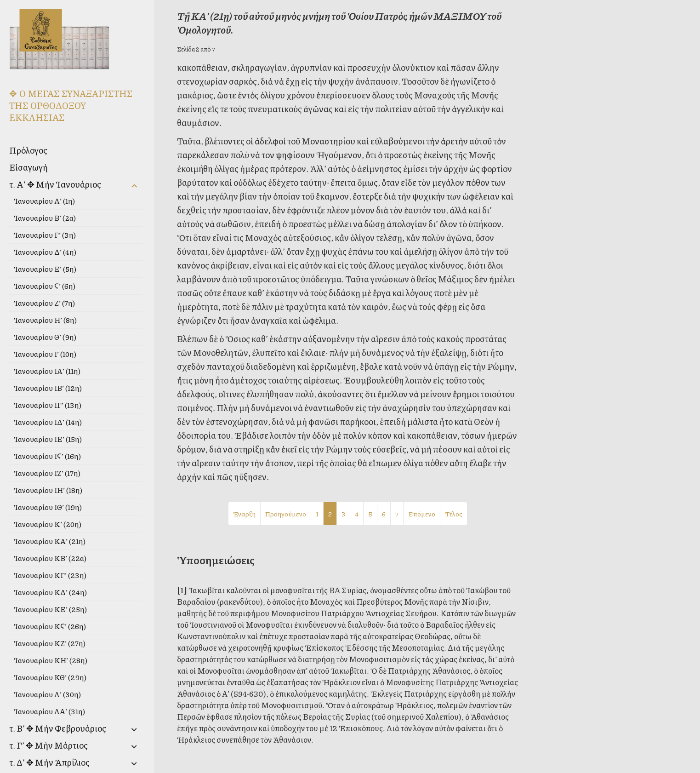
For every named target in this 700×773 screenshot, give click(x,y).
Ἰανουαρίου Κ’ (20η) (48, 524)
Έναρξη (244, 514)
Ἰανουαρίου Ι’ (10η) (45, 354)
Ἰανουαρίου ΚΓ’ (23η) (50, 575)
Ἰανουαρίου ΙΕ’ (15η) (48, 439)
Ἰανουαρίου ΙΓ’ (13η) (48, 405)
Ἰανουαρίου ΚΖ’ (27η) (50, 643)
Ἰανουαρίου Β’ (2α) (45, 218)
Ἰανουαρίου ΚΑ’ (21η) (50, 541)
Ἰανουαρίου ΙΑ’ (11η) (47, 371)
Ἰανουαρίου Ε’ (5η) (45, 269)
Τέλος (454, 514)
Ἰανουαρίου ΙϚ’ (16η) (47, 456)
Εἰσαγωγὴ (28, 167)
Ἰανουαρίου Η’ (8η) (45, 320)
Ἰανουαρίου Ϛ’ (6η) (45, 286)
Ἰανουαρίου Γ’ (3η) (45, 235)
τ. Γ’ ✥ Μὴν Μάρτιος (48, 745)
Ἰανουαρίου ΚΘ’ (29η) (50, 677)
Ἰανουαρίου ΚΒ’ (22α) (50, 558)
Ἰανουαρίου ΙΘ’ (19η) (48, 507)
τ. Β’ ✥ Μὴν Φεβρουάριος (58, 728)
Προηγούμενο (286, 514)
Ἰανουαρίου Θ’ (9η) (45, 337)
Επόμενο (422, 514)
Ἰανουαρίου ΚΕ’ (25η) (50, 609)
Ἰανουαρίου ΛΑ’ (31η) (49, 711)
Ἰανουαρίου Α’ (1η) (44, 201)
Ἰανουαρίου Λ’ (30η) (47, 694)
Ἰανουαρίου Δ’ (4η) (45, 252)
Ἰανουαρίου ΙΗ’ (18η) (48, 490)
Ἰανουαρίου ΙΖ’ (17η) (47, 473)
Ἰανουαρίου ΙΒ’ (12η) (48, 388)
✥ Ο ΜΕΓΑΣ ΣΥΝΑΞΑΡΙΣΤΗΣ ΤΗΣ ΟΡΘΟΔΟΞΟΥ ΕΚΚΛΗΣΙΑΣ (71, 106)
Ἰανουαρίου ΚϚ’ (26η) (50, 626)
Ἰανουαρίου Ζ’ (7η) (44, 303)
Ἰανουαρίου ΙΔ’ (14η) (48, 422)
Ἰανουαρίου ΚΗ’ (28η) (51, 660)
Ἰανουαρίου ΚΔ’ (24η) (50, 592)
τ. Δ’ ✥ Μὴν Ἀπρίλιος (49, 762)
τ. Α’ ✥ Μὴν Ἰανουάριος (55, 184)
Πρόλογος (28, 150)
